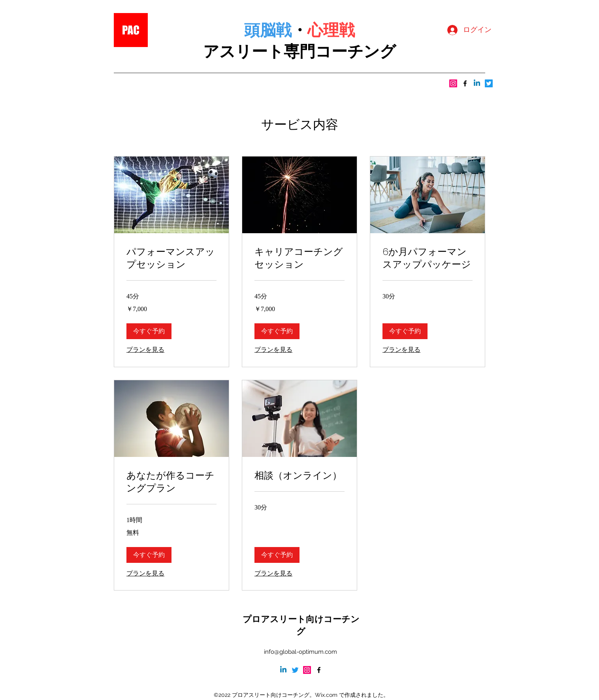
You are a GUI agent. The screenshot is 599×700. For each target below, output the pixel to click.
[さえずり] (489, 83)
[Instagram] (453, 83)
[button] (149, 331)
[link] (171, 258)
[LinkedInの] (477, 83)
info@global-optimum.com (300, 652)
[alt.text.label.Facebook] (465, 83)
